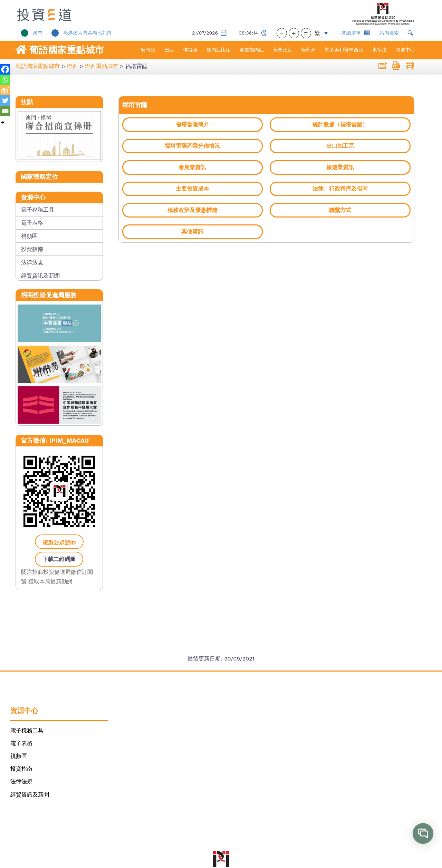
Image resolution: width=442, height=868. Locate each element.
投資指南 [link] (32, 249)
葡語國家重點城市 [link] (67, 50)
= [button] (306, 33)
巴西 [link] (169, 50)
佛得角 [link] (190, 50)
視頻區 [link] (29, 236)
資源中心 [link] (405, 50)
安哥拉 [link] (148, 50)
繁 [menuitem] (317, 33)
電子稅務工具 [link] (38, 210)
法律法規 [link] (32, 262)
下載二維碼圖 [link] (59, 559)
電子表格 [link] (32, 223)
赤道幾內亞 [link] (252, 50)
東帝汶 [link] (379, 50)
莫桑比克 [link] (282, 50)
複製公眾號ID (59, 543)
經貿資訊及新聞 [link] (40, 276)
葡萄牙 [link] (308, 50)
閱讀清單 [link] (356, 33)
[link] (54, 14)
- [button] (282, 33)
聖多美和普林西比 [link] (344, 50)
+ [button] (294, 33)
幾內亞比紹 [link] (219, 50)
